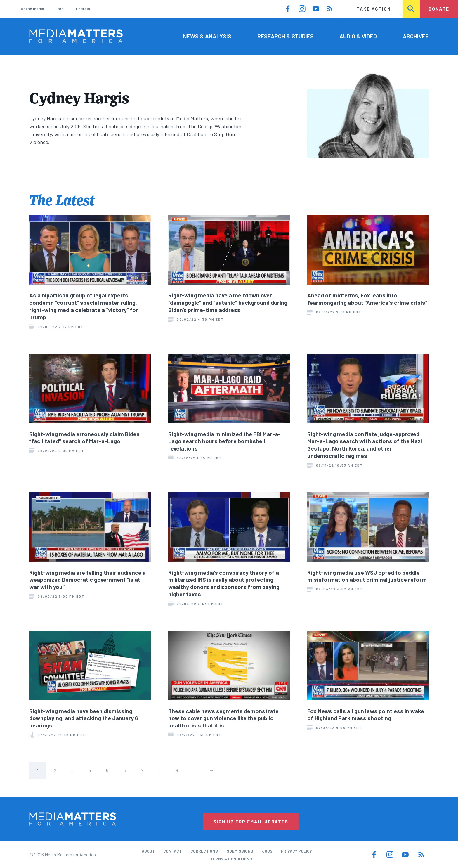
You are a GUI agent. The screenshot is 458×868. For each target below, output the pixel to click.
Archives (416, 36)
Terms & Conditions (231, 859)
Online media (32, 9)
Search (412, 9)
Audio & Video (358, 36)
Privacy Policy (296, 851)
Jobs (267, 851)
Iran (60, 9)
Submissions (240, 851)
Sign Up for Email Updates (251, 821)
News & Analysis (207, 36)
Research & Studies (286, 36)
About (148, 851)
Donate (439, 9)
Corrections (204, 851)
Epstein (83, 9)
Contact (172, 851)
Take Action (374, 9)
